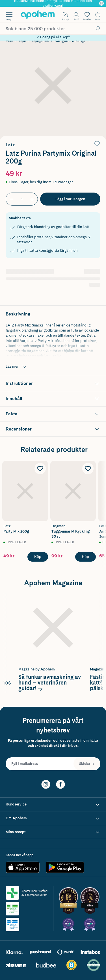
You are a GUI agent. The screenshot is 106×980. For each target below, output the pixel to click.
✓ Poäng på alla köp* (53, 37)
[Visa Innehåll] (53, 399)
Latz (10, 145)
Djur (23, 41)
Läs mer (17, 367)
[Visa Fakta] (53, 414)
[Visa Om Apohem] (53, 818)
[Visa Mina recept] (53, 832)
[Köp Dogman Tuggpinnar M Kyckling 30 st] (86, 557)
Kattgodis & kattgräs (72, 41)
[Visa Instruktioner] (53, 384)
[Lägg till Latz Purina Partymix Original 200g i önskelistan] (97, 144)
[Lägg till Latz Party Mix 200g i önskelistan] (40, 469)
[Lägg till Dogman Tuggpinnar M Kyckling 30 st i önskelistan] (88, 469)
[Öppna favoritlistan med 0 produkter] (87, 15)
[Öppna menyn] (9, 15)
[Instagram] (46, 784)
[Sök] (98, 28)
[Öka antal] (32, 199)
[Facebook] (60, 784)
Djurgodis (40, 41)
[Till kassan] (98, 15)
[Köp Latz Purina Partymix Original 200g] (70, 199)
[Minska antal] (12, 199)
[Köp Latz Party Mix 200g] (38, 557)
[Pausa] (101, 3)
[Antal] (22, 199)
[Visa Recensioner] (53, 429)
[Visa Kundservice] (53, 804)
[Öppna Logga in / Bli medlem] (76, 15)
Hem (9, 41)
